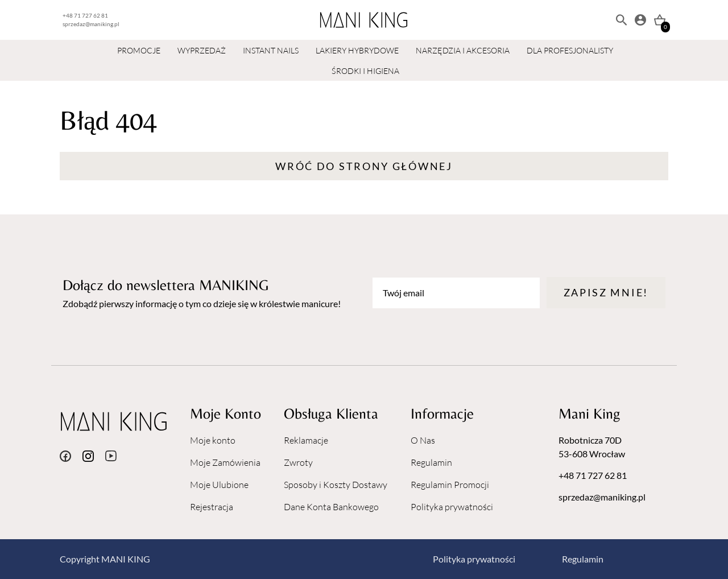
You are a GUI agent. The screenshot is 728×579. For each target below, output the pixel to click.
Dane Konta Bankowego (331, 507)
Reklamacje (306, 440)
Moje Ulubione (219, 485)
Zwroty (298, 462)
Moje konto (213, 440)
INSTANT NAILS (271, 50)
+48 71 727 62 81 (85, 15)
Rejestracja (212, 507)
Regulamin (431, 462)
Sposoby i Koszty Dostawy (336, 485)
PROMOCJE (139, 50)
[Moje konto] (640, 20)
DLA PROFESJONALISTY (570, 50)
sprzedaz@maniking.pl (91, 24)
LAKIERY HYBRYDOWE (357, 50)
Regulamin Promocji (450, 485)
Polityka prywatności (452, 507)
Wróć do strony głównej (364, 166)
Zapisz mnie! (606, 292)
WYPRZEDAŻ (202, 50)
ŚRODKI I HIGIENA (365, 71)
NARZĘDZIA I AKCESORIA (463, 50)
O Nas (423, 440)
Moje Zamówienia (225, 462)
